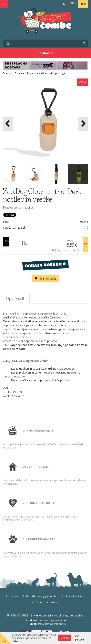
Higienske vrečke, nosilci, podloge (46, 73)
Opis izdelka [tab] (16, 299)
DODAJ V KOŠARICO (45, 265)
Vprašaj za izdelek (14, 227)
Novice (54, 602)
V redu (65, 638)
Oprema (19, 73)
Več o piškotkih (80, 638)
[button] (83, 124)
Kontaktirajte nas (75, 596)
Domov (7, 73)
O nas (39, 602)
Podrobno (45, 53)
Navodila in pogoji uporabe (42, 596)
